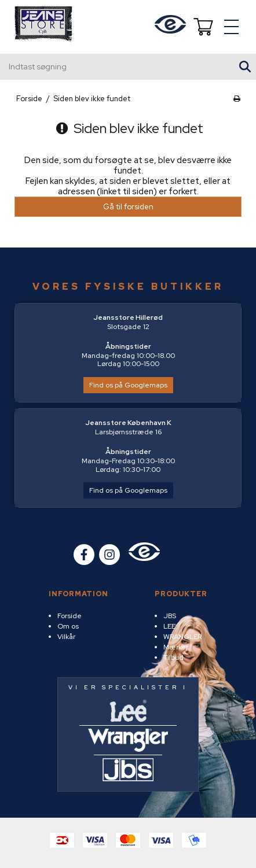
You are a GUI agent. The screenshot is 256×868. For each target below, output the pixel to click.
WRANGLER (182, 637)
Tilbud (173, 658)
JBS (170, 616)
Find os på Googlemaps (128, 385)
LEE (169, 626)
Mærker (176, 647)
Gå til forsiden (128, 207)
